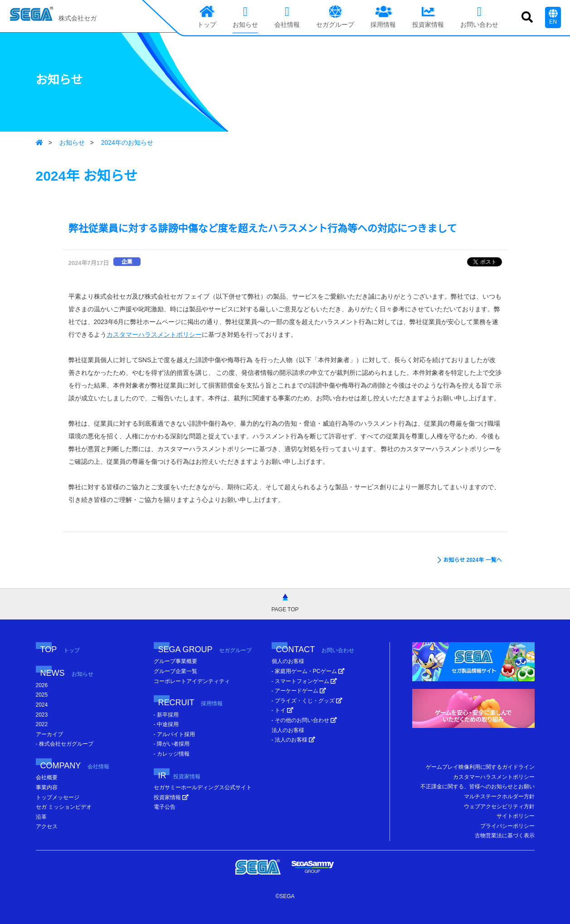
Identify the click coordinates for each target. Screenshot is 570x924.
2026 (42, 685)
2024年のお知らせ (127, 143)
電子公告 (165, 807)
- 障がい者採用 (172, 744)
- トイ (283, 710)
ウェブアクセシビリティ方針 (499, 806)
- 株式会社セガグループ (65, 744)
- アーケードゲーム (299, 691)
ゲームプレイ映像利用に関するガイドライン (480, 767)
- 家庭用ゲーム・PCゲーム (308, 671)
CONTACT (315, 649)
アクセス (47, 826)
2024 (42, 705)
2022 (42, 724)
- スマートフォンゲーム (304, 681)
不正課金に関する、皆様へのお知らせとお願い (477, 786)
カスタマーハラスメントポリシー (154, 334)
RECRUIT (191, 703)
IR (179, 776)
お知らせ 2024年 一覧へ (472, 560)
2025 (42, 695)
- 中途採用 (166, 724)
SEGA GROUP (205, 649)
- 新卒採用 (166, 715)
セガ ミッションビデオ (64, 807)
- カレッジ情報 (172, 754)
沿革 (41, 817)
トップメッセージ (58, 797)
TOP (60, 649)
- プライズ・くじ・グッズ (307, 701)
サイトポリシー (516, 816)
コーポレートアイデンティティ (192, 681)
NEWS (67, 673)
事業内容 (47, 787)
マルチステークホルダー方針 (499, 796)
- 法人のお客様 (294, 740)
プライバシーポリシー (507, 826)
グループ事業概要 (175, 661)
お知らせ (72, 143)
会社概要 (47, 777)
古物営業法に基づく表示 (505, 836)
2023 (42, 715)
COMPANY (75, 766)
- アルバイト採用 (174, 734)
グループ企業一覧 (175, 671)
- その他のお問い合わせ (304, 720)
